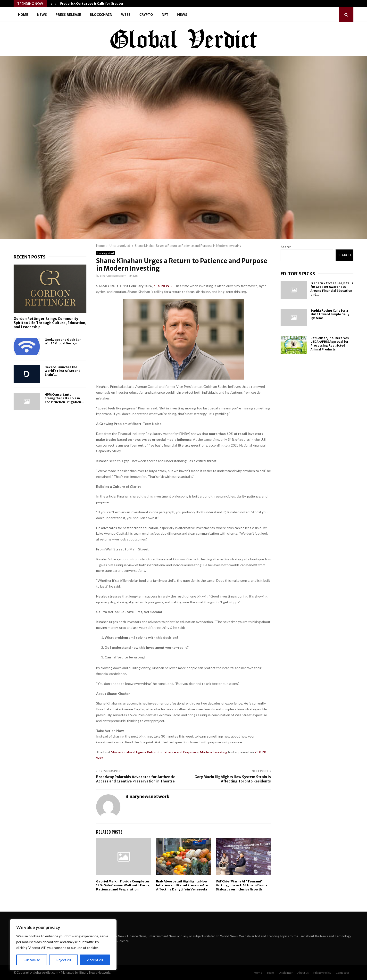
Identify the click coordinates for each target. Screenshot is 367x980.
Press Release (68, 14)
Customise (32, 960)
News (42, 14)
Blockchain (101, 14)
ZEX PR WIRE (164, 286)
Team (270, 973)
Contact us (343, 973)
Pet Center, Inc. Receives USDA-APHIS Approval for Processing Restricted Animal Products (330, 344)
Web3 (126, 14)
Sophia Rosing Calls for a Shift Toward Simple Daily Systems (330, 314)
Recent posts (30, 257)
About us (303, 973)
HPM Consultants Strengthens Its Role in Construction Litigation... (64, 398)
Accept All (95, 960)
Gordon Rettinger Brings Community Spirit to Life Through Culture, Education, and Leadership (50, 323)
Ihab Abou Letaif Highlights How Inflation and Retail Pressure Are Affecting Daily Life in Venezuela (182, 885)
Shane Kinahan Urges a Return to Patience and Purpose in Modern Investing (170, 752)
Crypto (146, 14)
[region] (63, 945)
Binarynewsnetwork (113, 276)
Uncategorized (106, 253)
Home (23, 14)
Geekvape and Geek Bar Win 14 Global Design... (63, 341)
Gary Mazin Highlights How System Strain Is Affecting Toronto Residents (233, 779)
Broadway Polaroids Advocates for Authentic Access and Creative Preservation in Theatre (136, 779)
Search (286, 247)
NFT (165, 14)
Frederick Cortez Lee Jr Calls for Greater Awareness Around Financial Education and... (332, 289)
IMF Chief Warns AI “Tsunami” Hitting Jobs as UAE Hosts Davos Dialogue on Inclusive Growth (242, 885)
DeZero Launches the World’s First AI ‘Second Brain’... (63, 371)
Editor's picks (298, 274)
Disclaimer (286, 973)
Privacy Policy (322, 973)
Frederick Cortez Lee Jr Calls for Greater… (93, 4)
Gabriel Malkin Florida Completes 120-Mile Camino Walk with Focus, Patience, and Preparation (123, 885)
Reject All (64, 960)
